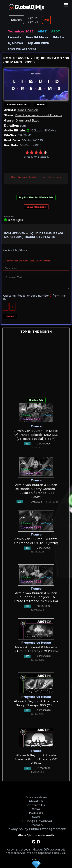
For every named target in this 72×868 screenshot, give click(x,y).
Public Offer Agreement (47, 829)
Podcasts (36, 813)
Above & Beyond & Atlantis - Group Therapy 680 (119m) (36, 703)
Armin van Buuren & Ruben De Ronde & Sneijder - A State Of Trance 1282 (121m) (36, 597)
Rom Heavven (27, 110)
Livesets (15, 37)
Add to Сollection (17, 104)
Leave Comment (36, 207)
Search (16, 20)
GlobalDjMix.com (47, 849)
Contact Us (36, 805)
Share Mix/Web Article (22, 49)
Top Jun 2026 (38, 43)
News (36, 817)
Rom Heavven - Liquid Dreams (38, 115)
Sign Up (33, 22)
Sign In (32, 18)
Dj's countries (36, 797)
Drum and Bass (27, 120)
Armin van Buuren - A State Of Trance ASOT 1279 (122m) (36, 541)
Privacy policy (17, 829)
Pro (46, 20)
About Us (36, 801)
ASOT (56, 31)
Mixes (36, 809)
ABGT (42, 31)
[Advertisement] (37, 165)
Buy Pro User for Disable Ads (36, 197)
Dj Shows (16, 43)
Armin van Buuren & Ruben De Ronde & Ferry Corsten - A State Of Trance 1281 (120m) (36, 491)
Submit (10, 316)
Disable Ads (36, 400)
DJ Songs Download (36, 821)
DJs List (59, 37)
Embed (41, 104)
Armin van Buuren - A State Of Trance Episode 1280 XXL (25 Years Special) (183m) (36, 435)
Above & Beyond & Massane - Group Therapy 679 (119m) (36, 649)
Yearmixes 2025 (21, 31)
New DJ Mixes (37, 37)
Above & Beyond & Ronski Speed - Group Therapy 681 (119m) (36, 759)
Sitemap (36, 825)
